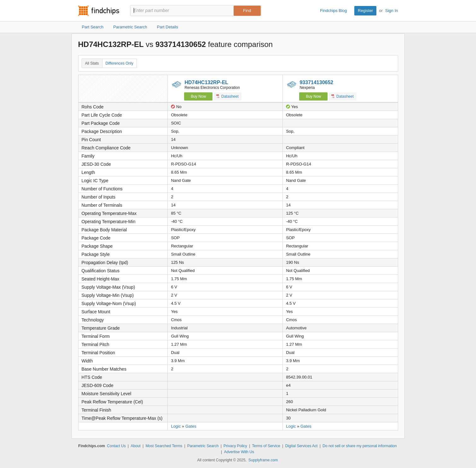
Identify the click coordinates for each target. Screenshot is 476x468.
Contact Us (116, 446)
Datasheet (227, 96)
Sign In (392, 11)
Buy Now (198, 96)
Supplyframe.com (263, 460)
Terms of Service (266, 446)
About (135, 446)
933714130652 (316, 82)
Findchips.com (99, 11)
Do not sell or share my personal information (360, 446)
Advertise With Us (239, 452)
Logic (176, 426)
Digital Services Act (302, 446)
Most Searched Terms (164, 446)
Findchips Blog (333, 11)
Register (365, 11)
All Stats (92, 63)
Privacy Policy (235, 446)
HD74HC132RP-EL (206, 82)
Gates (191, 426)
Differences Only (119, 63)
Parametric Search (203, 446)
